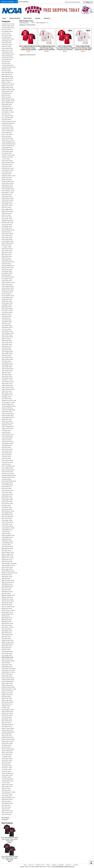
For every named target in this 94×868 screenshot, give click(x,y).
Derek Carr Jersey (6, 215)
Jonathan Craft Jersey (7, 408)
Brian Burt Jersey (6, 95)
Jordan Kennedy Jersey (8, 416)
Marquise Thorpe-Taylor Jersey (9, 573)
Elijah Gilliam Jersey (7, 256)
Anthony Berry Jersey (7, 52)
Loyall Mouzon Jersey (7, 541)
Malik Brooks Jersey (7, 560)
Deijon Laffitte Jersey (7, 209)
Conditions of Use (40, 865)
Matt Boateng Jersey (7, 584)
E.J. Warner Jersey (6, 247)
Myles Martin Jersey (7, 633)
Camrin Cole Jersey (7, 125)
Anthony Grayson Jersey (8, 54)
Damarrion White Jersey (8, 181)
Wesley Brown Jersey (7, 800)
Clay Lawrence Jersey (7, 161)
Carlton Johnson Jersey (8, 129)
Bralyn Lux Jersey (6, 82)
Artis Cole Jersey (6, 61)
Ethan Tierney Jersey (7, 269)
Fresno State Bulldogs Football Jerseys (37, 867)
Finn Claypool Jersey (7, 279)
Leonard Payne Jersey (7, 526)
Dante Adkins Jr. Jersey (8, 193)
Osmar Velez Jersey (7, 665)
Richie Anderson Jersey (8, 702)
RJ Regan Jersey (6, 706)
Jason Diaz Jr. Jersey (7, 380)
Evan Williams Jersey (7, 273)
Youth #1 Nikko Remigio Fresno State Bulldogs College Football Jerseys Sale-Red (65, 48)
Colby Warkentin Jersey (8, 170)
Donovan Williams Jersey (8, 230)
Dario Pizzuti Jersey (7, 194)
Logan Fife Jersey (6, 534)
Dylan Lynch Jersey (7, 245)
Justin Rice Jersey (6, 464)
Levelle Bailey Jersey (7, 530)
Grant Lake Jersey (6, 294)
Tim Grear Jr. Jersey (7, 768)
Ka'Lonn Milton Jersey (7, 468)
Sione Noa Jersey (6, 747)
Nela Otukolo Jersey (7, 646)
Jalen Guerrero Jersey (7, 359)
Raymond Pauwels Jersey (8, 687)
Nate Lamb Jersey (6, 637)
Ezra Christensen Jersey (8, 277)
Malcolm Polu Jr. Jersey (8, 558)
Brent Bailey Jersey (7, 93)
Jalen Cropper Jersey (7, 357)
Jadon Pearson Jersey (7, 337)
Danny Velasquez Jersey (8, 191)
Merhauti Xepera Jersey (8, 601)
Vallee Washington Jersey (8, 798)
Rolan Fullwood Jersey (7, 711)
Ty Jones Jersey (6, 783)
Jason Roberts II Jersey (8, 382)
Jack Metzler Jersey (7, 322)
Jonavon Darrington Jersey (8, 410)
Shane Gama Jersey (7, 736)
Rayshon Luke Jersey (7, 693)
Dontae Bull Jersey (6, 232)
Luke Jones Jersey (6, 545)
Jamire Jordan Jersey (7, 371)
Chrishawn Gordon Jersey (8, 155)
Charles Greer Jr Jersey (8, 140)
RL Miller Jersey (6, 708)
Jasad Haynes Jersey (7, 378)
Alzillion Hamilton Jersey (8, 39)
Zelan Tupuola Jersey (7, 813)
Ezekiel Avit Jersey (6, 275)
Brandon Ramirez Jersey (8, 84)
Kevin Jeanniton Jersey (8, 490)
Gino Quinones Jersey (7, 292)
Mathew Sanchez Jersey (8, 582)
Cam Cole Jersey (6, 114)
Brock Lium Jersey (6, 97)
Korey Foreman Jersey (7, 504)
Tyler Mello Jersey (6, 790)
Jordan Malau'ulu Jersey (8, 417)
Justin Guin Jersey (6, 459)
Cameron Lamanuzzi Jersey (9, 121)
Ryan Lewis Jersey (6, 723)
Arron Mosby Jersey (7, 60)
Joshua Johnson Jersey (8, 434)
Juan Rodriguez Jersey (7, 444)
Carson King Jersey (7, 133)
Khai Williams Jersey (7, 496)
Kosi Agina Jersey (6, 505)
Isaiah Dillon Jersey (7, 307)
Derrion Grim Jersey (7, 217)
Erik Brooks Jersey (6, 264)
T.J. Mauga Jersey (6, 756)
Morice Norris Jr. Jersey (8, 627)
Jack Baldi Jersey (6, 318)
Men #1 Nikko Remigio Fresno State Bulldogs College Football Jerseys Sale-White (47, 48)
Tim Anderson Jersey (7, 766)
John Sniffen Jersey (7, 399)
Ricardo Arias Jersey (7, 698)
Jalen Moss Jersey (6, 361)
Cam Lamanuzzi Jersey (8, 116)
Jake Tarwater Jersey (7, 354)
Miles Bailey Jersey (7, 622)
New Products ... (6, 818)
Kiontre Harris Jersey (7, 502)
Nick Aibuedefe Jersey (7, 652)
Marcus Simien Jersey (7, 567)
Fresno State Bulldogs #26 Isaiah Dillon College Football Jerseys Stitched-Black (10, 857)
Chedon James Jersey (7, 149)
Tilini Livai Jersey (6, 764)
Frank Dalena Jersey (7, 281)
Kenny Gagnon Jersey (7, 483)
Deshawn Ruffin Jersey (7, 223)
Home (4, 18)
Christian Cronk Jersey (7, 157)
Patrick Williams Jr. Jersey (8, 672)
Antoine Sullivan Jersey (8, 58)
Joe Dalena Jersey (6, 397)
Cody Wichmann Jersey (8, 168)
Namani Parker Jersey (7, 635)
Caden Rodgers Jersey (7, 108)
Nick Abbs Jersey (6, 650)
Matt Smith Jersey (6, 593)
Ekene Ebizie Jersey (7, 251)
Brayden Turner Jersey (7, 86)
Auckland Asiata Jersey (8, 65)
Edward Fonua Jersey (7, 249)
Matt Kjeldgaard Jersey (7, 586)
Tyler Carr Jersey (6, 788)
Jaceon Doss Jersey (7, 316)
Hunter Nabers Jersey (7, 303)
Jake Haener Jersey (7, 350)
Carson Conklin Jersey (7, 131)
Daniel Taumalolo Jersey (8, 189)
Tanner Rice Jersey (7, 762)
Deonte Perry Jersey (7, 213)
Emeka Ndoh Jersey (7, 260)
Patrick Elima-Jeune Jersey (8, 668)
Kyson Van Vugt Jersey (7, 517)
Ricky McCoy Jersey (7, 704)
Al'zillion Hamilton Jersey (8, 28)
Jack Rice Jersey (6, 324)
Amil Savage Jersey (7, 41)
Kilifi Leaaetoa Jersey (7, 498)
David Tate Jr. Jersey (7, 206)
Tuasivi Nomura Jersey (7, 781)
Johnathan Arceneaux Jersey (9, 401)
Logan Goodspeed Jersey (8, 535)
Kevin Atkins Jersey (7, 489)
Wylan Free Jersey (6, 801)
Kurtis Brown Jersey (7, 507)
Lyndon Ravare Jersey (7, 547)
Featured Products (15, 18)
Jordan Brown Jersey (7, 412)
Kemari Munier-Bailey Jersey (9, 481)
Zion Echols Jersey (6, 815)
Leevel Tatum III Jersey (7, 522)
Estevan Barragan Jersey (8, 266)
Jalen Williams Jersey (7, 363)
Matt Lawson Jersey (7, 588)
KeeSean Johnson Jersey (8, 477)
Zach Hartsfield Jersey (7, 803)
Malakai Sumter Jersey (7, 556)
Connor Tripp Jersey (7, 172)
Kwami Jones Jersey (7, 509)
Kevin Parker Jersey (7, 492)
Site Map (76, 865)
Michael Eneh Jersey (7, 608)
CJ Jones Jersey (6, 159)
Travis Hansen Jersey (7, 775)
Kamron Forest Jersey (7, 472)
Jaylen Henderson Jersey (8, 389)
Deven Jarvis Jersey (7, 224)
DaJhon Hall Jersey (7, 179)
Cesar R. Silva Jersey (7, 135)
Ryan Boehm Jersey (7, 719)
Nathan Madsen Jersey (7, 644)
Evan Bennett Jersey (7, 271)
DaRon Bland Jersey (7, 196)
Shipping (54, 865)
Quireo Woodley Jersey (8, 682)
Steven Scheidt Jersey (7, 751)
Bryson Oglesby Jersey (7, 103)
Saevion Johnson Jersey (8, 728)
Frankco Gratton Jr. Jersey (8, 282)
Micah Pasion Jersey (7, 605)
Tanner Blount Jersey (7, 760)
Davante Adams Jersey (7, 200)
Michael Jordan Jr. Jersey (8, 610)
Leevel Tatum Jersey (7, 524)
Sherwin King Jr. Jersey (8, 741)
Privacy (48, 865)
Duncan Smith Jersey (7, 239)
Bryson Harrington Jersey (8, 101)
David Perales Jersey (7, 202)
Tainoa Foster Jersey (7, 758)
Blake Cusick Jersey (7, 75)
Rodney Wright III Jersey (8, 710)
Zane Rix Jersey (6, 809)
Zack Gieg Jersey (6, 805)
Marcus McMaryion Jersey (8, 565)
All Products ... (6, 820)
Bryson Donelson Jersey (8, 99)
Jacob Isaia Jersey (6, 329)
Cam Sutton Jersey (6, 120)
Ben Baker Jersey (6, 69)
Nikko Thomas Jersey (7, 659)
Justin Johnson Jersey (7, 462)
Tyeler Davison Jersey (7, 785)
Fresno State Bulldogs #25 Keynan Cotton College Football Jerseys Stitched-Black (10, 839)
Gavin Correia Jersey (7, 284)
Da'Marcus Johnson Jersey (8, 176)
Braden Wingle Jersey (7, 80)
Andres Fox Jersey (6, 46)
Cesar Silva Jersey (6, 136)
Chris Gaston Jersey (7, 153)
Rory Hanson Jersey (7, 717)
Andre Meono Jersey (7, 45)
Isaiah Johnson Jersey (7, 309)
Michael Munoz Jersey (7, 612)
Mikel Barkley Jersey (7, 618)
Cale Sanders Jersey (7, 110)
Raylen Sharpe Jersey (7, 685)
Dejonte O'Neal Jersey (7, 211)
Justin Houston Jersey (7, 460)
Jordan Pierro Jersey (7, 421)
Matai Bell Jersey (6, 578)
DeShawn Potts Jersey (7, 221)
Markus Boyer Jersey (7, 569)
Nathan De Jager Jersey (8, 642)
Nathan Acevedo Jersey (8, 640)
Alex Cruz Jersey (6, 33)
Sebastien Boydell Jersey (8, 732)
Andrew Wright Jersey (7, 48)
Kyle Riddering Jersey (7, 515)
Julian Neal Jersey (6, 447)
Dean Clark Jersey (6, 208)
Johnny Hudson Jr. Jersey (8, 402)
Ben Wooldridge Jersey (8, 73)
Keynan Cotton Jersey (7, 494)
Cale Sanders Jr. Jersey (8, 112)
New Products (28, 18)
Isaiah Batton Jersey (7, 305)
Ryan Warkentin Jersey (8, 725)
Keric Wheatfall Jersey (7, 485)
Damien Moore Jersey (7, 185)
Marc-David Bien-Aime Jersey (9, 563)
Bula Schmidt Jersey (7, 105)
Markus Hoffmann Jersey (8, 571)
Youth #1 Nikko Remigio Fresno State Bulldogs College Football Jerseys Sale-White (83, 48)
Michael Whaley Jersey (7, 614)
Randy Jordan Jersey (7, 683)
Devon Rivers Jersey (7, 228)
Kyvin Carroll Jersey (7, 519)
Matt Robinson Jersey (7, 592)
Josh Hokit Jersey (6, 430)
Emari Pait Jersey (6, 258)
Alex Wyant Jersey (6, 37)
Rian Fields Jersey (6, 696)
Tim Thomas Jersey (7, 770)
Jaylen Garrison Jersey (7, 387)
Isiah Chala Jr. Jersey (7, 311)
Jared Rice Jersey (6, 372)
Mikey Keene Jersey (7, 620)
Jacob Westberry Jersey (8, 333)
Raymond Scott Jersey (7, 691)
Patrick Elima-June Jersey (8, 670)
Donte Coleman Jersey (7, 234)
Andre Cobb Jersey (7, 43)
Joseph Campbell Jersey (8, 427)
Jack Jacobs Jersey (7, 320)
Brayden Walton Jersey (8, 88)
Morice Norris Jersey (7, 625)
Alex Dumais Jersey (7, 35)
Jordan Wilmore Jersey (7, 423)
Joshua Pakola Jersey (7, 436)
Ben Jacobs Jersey (6, 71)
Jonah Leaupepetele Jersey (9, 406)
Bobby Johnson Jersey (7, 78)
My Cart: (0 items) (23, 2)
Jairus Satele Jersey (7, 344)
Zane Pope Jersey (6, 807)
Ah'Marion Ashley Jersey (8, 26)
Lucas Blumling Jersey (7, 543)
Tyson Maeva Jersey (7, 794)
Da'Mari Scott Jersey (7, 178)
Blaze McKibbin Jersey (7, 76)
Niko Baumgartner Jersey (8, 661)
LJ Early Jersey (6, 532)
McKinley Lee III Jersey (8, 599)
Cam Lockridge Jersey (7, 118)
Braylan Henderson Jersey (8, 90)
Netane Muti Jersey (7, 648)
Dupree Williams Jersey (8, 243)
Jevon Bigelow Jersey (7, 395)
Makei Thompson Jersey (8, 552)
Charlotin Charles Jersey (8, 146)
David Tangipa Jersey (7, 204)
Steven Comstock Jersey (8, 749)
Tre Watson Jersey (6, 777)
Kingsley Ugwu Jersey (7, 500)
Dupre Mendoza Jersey (8, 241)
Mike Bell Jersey (6, 616)
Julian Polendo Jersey (7, 449)
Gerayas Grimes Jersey (8, 290)
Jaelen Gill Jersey (6, 339)
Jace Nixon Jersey (6, 314)
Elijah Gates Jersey (7, 254)
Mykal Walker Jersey (7, 631)
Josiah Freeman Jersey (8, 442)
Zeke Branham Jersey (7, 811)
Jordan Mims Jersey (7, 419)
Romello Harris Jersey (7, 713)
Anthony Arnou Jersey (7, 50)
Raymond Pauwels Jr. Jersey (9, 689)
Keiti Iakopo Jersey (6, 479)
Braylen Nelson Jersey (7, 91)
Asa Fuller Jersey (6, 63)
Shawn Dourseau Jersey (8, 738)
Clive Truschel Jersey (7, 164)
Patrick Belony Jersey (7, 667)
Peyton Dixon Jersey (7, 676)
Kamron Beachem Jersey (8, 470)
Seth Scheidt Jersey (7, 734)
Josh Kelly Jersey (6, 432)
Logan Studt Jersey (7, 539)
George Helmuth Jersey (8, 288)
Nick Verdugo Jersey (7, 655)
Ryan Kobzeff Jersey (7, 721)
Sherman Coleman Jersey (8, 740)
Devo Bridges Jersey (7, 226)
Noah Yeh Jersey (6, 663)
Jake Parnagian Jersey (7, 352)
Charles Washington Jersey (9, 144)
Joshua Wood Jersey (7, 438)
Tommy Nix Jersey (6, 771)
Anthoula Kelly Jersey (7, 56)
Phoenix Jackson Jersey (8, 678)
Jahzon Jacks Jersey (7, 342)
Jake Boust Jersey (6, 348)
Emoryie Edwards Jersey (8, 262)
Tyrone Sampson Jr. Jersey (8, 792)
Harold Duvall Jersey (7, 299)
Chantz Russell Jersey (7, 138)
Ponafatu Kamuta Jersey (8, 680)
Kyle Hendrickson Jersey (8, 511)
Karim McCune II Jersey (8, 474)
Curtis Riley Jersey (6, 174)
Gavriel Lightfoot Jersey (8, 286)
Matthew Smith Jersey (7, 597)
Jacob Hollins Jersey (7, 326)
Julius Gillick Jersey (7, 453)
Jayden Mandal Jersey (7, 386)
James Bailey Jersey (7, 367)
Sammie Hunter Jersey (7, 730)
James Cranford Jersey (8, 369)
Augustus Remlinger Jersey (9, 67)
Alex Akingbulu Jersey (7, 31)
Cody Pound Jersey (7, 166)
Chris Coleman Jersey (7, 151)
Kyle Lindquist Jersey (7, 513)
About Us (31, 865)
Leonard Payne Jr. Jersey (8, 528)
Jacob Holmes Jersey (7, 327)
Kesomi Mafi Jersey (7, 487)
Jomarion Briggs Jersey (8, 404)
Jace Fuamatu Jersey (7, 312)
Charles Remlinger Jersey (8, 142)
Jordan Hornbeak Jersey (8, 414)
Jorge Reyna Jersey (7, 425)
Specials (38, 18)
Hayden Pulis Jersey (7, 301)
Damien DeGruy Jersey (8, 183)
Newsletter (61, 865)
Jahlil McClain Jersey (7, 341)
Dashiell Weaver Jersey (8, 198)
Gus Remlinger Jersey (7, 297)
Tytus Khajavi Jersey (7, 796)
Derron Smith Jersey (7, 219)
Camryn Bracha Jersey (7, 127)
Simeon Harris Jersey (7, 743)
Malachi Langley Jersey (8, 554)
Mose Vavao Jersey (7, 629)
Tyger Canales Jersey (7, 786)
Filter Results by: (24, 23)
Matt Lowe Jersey (6, 590)
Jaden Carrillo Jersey (7, 335)
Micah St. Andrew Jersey (8, 607)
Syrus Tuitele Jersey (7, 755)
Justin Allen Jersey (6, 457)
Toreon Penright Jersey (7, 773)
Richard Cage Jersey (7, 700)
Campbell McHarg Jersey (8, 123)
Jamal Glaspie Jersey (7, 365)
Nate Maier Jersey (6, 638)
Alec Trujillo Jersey (6, 30)
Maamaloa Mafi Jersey (7, 549)
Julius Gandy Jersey (7, 451)
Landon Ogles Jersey (7, 520)
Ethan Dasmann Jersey (8, 268)
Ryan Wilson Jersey (7, 726)
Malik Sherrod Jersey (7, 562)
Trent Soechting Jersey (7, 779)
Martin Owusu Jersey (7, 577)
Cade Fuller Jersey (6, 106)
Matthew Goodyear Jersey (8, 595)
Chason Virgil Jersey (7, 148)
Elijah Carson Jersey (7, 253)
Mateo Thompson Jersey (8, 580)
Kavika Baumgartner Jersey (9, 475)
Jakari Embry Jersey (7, 346)
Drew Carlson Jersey (7, 238)
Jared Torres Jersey (7, 374)
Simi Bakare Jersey (7, 745)
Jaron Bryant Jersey (7, 376)
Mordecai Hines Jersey (7, 623)
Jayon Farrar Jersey (7, 391)
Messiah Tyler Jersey (7, 603)
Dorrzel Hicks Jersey (7, 236)
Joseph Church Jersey (7, 429)
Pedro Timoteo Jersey (7, 674)
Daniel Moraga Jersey (7, 187)
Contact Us (47, 18)
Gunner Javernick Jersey (8, 296)
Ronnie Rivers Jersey (7, 715)
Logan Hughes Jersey (7, 537)
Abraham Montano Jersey (8, 24)
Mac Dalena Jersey (7, 550)
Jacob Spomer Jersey (7, 331)
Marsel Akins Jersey (7, 575)
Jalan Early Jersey (6, 356)
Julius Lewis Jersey (7, 455)
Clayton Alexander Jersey (8, 163)
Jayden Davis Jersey (7, 384)
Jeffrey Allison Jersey (7, 393)
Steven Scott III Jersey (7, 753)
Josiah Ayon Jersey (7, 440)
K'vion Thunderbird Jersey (8, 466)
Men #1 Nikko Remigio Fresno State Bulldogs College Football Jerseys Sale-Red (28, 48)
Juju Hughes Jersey (7, 445)
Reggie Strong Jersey (7, 695)
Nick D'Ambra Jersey (7, 653)
